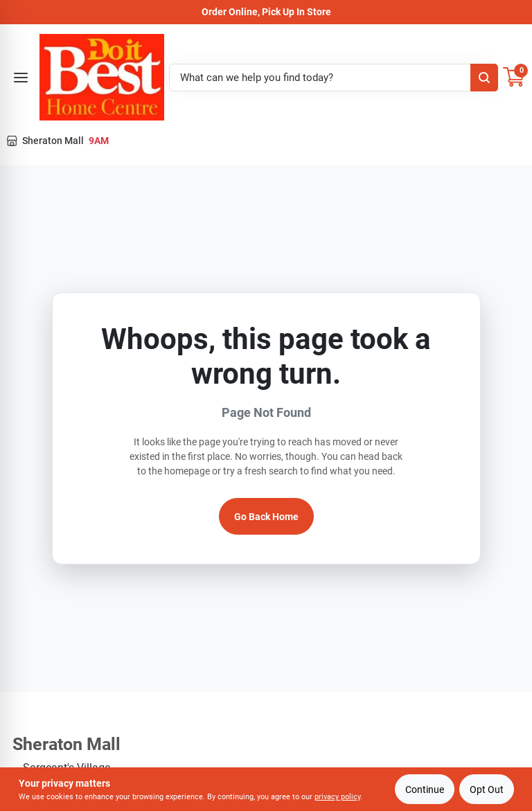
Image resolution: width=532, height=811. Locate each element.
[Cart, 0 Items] (514, 77)
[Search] (484, 78)
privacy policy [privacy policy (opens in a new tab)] (337, 797)
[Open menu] (21, 78)
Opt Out (487, 790)
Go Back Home (266, 517)
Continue (425, 790)
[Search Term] (334, 78)
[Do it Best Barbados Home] (102, 77)
